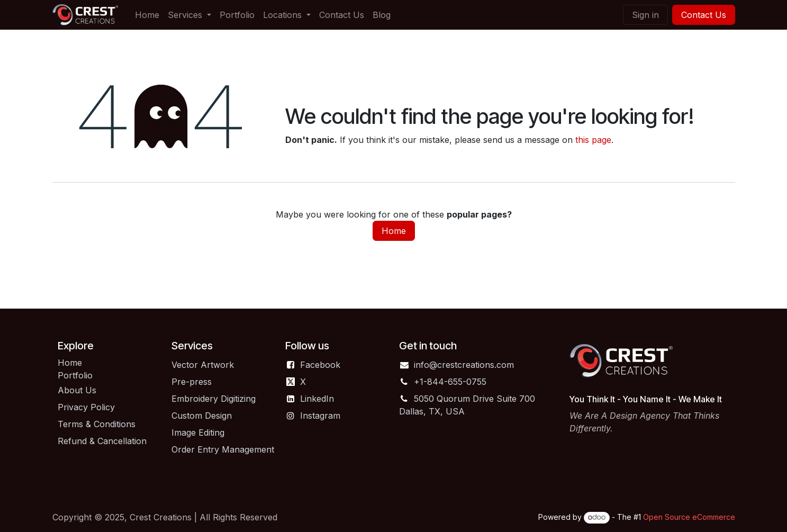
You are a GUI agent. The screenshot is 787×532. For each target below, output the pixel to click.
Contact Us (704, 15)
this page (593, 140)
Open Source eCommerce (689, 517)
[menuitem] (147, 15)
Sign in (645, 15)
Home (394, 231)
